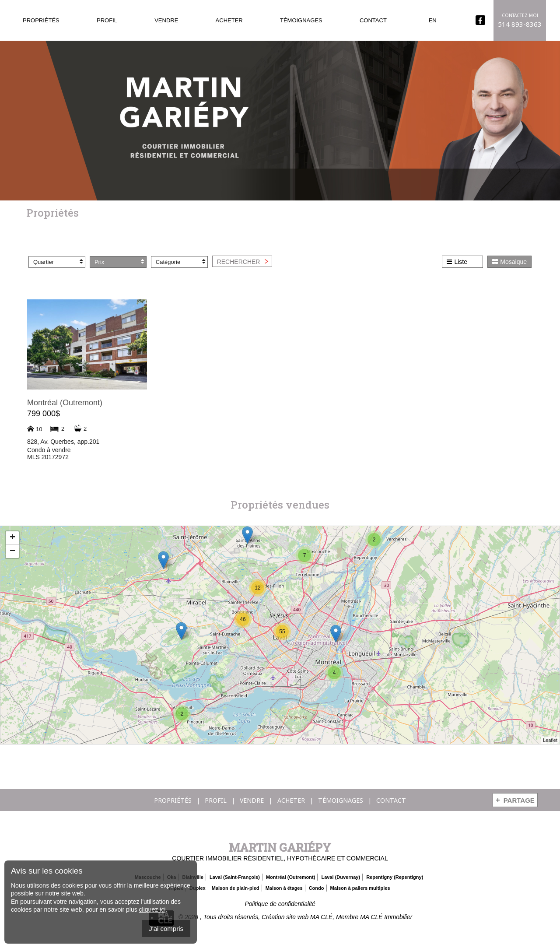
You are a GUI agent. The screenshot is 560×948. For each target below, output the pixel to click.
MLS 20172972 (48, 457)
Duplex (198, 888)
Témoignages (301, 20)
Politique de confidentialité (280, 904)
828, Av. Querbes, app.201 (63, 442)
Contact (373, 20)
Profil (107, 20)
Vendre (166, 20)
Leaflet (550, 741)
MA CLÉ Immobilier (386, 917)
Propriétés (41, 20)
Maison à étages (284, 888)
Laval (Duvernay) (341, 877)
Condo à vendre (49, 450)
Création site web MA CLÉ (297, 917)
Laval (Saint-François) (235, 877)
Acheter (229, 20)
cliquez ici (152, 909)
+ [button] (12, 538)
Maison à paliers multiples (360, 888)
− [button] (12, 551)
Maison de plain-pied (236, 888)
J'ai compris (166, 929)
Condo (317, 888)
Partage (519, 800)
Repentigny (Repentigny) (395, 877)
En (433, 20)
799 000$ (44, 414)
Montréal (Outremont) (65, 403)
